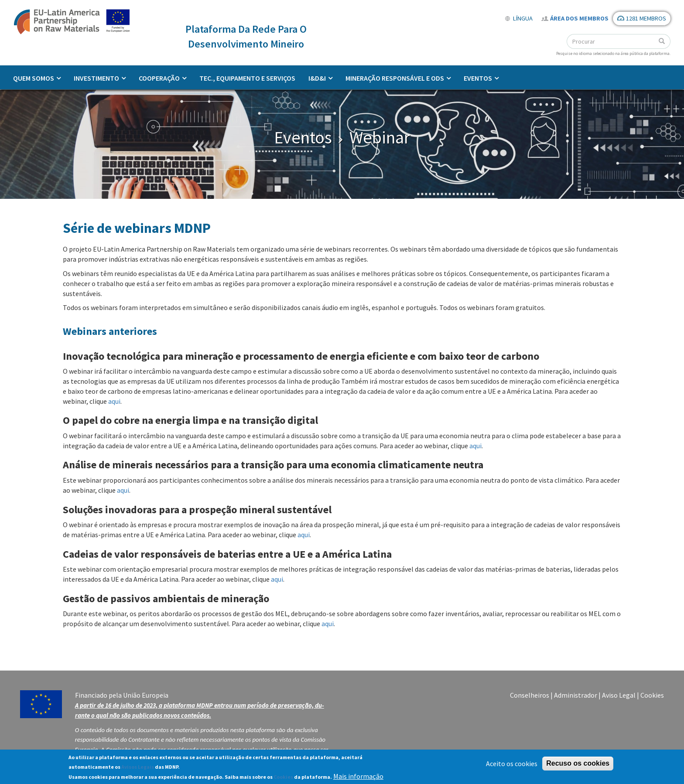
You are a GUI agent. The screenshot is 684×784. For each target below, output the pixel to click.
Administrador (576, 695)
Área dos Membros (579, 18)
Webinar (380, 137)
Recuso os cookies (578, 765)
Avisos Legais (138, 769)
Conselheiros (530, 695)
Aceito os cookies (512, 765)
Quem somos (34, 78)
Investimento (96, 78)
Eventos (478, 78)
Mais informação (358, 778)
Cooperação (159, 78)
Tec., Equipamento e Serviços (247, 78)
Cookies (652, 695)
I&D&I (317, 78)
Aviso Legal (619, 695)
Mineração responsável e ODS (395, 78)
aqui (114, 401)
